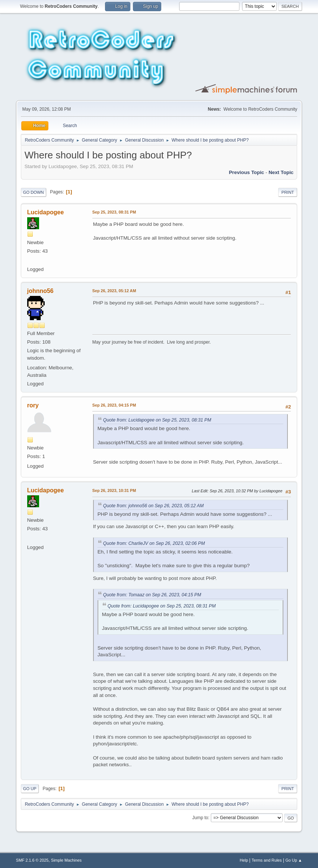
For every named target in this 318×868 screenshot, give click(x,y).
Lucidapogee (46, 212)
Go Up (30, 789)
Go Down (34, 192)
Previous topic (247, 172)
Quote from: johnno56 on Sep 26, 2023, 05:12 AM (153, 506)
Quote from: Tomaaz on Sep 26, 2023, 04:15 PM (152, 595)
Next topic (281, 172)
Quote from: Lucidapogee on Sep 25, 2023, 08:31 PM (157, 420)
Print (288, 192)
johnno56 (40, 291)
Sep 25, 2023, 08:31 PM (114, 212)
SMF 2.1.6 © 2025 (32, 860)
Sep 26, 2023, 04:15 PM (114, 405)
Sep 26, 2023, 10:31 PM (114, 490)
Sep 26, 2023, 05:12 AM (114, 291)
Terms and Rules (267, 860)
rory (33, 405)
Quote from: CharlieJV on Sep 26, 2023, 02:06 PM (154, 543)
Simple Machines (66, 860)
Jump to (200, 818)
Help (244, 860)
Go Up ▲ (294, 860)
